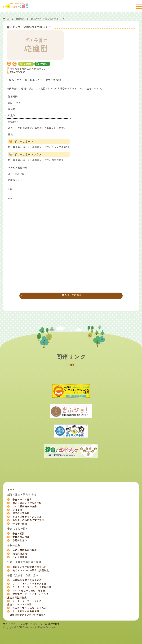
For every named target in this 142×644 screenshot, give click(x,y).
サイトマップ (10, 624)
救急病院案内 (20, 554)
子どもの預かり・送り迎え (27, 517)
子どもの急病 (20, 557)
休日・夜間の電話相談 (25, 550)
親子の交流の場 (21, 513)
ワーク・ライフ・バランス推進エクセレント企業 (24, 603)
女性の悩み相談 (21, 537)
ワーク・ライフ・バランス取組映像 (32, 587)
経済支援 (17, 510)
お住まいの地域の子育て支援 (28, 520)
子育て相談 (19, 533)
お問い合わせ (52, 624)
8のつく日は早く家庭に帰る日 (29, 590)
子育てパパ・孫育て (23, 499)
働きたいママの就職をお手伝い (29, 567)
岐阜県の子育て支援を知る (27, 580)
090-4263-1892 (17, 72)
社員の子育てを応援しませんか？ (31, 608)
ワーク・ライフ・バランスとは (29, 584)
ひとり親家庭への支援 (25, 506)
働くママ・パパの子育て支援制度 (31, 570)
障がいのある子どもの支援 (27, 503)
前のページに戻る (51, 295)
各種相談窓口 (20, 540)
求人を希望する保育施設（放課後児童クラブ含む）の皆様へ (27, 613)
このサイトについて (31, 624)
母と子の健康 (20, 524)
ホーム (6, 19)
